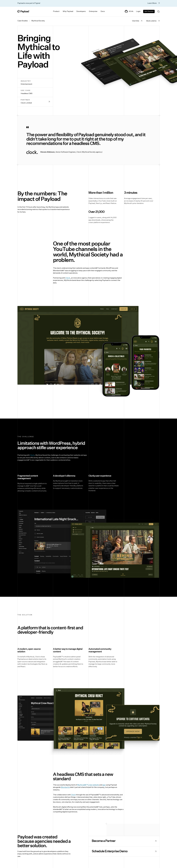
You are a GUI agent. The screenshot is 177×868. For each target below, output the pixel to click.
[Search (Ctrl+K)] (158, 11)
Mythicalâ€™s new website (88, 785)
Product (56, 11)
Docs (103, 11)
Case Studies (23, 21)
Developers (81, 11)
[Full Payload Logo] (23, 11)
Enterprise (93, 11)
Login (138, 11)
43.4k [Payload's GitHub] (129, 11)
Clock (68, 278)
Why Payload (68, 11)
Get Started (149, 11)
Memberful (65, 788)
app (104, 785)
